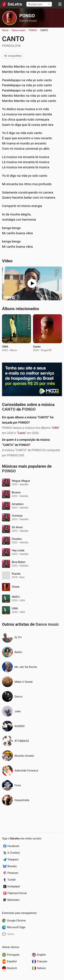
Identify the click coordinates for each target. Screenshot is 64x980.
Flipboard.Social (17, 893)
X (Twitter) (14, 853)
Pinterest (13, 873)
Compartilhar (13, 56)
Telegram (13, 860)
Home (5, 30)
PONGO (27, 16)
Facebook (13, 846)
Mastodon (13, 900)
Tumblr (12, 880)
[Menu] (60, 4)
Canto (21, 433)
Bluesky (12, 866)
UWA (55, 428)
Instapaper (14, 886)
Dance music (28, 21)
